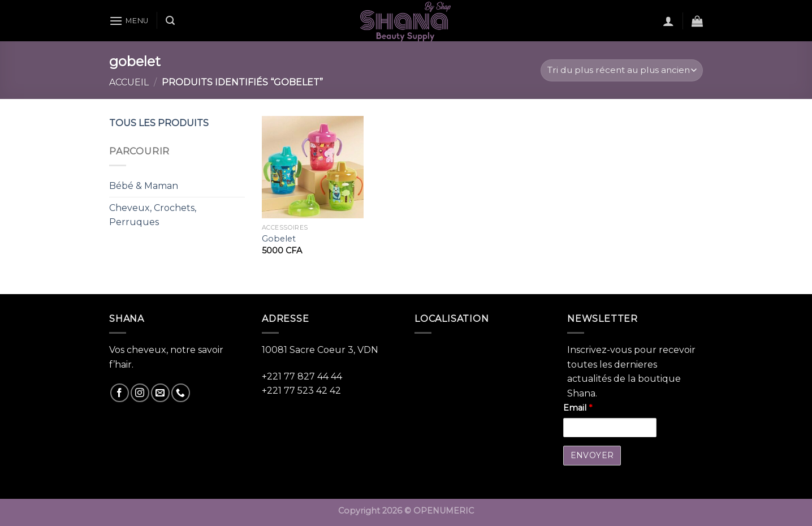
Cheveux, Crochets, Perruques (153, 215)
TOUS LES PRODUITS (159, 123)
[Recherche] (170, 21)
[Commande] (622, 70)
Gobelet (279, 239)
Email (578, 408)
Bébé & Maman (144, 186)
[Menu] (129, 21)
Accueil (129, 82)
